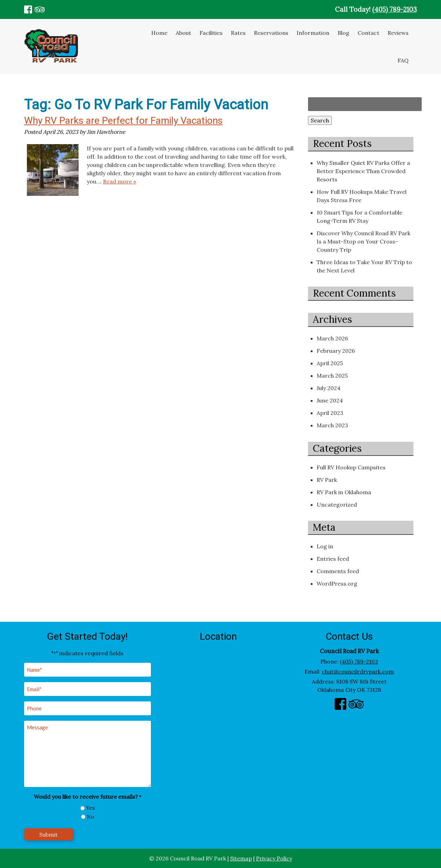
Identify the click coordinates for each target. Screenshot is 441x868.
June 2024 (330, 400)
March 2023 (332, 425)
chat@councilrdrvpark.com (358, 671)
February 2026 (336, 351)
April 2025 (330, 363)
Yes (90, 808)
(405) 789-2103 (394, 9)
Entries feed (333, 559)
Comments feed (338, 571)
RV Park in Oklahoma (344, 492)
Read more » (120, 181)
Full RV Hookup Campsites (351, 467)
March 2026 (332, 338)
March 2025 (332, 376)
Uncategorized (337, 505)
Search (320, 120)
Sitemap (241, 858)
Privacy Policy (274, 858)
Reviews (398, 33)
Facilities (211, 33)
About (183, 33)
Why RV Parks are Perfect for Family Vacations (123, 121)
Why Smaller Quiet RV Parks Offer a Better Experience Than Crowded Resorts (363, 171)
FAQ (403, 60)
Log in (325, 546)
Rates (238, 33)
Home (159, 33)
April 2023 (330, 413)
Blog (343, 33)
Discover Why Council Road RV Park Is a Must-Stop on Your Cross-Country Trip (363, 241)
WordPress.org (337, 583)
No (90, 817)
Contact (368, 33)
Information (313, 33)
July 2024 (329, 388)
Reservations (271, 33)
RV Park (327, 480)
